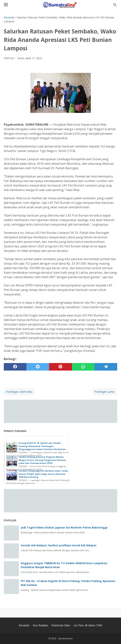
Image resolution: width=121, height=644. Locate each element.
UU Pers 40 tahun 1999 (88, 625)
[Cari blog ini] (115, 5)
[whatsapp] (83, 367)
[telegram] (106, 367)
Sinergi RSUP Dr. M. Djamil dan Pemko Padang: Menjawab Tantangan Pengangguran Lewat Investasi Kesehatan (42, 446)
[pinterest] (60, 367)
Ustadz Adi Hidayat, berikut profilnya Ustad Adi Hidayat (59, 545)
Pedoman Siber (61, 625)
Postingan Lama (104, 392)
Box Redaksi (41, 625)
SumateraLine (65, 638)
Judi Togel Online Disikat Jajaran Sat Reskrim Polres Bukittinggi (64, 527)
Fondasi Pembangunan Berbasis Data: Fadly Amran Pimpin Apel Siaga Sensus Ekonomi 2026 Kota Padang (43, 474)
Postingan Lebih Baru (19, 392)
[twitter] (38, 367)
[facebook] (15, 367)
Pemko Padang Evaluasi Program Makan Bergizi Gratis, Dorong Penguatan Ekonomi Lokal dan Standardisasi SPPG (42, 460)
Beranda (24, 625)
